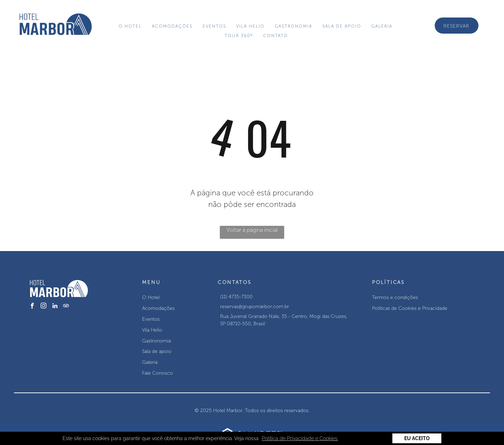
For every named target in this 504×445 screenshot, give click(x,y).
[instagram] (44, 307)
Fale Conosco (157, 373)
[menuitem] (131, 26)
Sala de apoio (157, 351)
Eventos (151, 319)
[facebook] (32, 307)
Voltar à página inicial (252, 230)
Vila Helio (152, 330)
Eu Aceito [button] (417, 438)
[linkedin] (55, 307)
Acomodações (158, 308)
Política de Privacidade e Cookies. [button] (300, 438)
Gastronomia (156, 341)
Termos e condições (395, 297)
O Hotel (151, 297)
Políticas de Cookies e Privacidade (410, 308)
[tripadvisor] (66, 307)
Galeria (150, 362)
